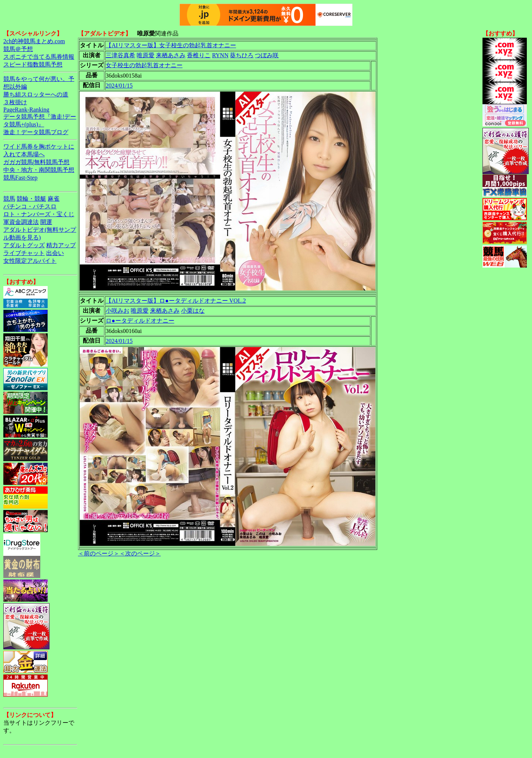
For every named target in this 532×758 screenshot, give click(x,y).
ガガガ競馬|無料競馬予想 (36, 162)
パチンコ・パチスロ (30, 206)
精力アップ (61, 245)
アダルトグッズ (24, 245)
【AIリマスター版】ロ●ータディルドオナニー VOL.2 (176, 301)
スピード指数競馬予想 (33, 64)
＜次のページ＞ (140, 553)
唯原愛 (146, 55)
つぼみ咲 (267, 55)
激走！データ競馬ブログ (36, 132)
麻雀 (54, 199)
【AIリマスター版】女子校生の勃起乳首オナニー (171, 45)
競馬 (9, 199)
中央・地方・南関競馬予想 (39, 170)
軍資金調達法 (21, 222)
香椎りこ (199, 55)
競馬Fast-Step (20, 178)
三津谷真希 (120, 55)
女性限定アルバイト (30, 261)
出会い (55, 253)
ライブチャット (24, 253)
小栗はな (193, 311)
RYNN (220, 55)
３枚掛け (15, 102)
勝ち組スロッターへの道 (36, 94)
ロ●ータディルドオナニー (140, 321)
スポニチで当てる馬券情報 (39, 57)
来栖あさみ (171, 55)
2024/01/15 (119, 86)
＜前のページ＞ (99, 553)
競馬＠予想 (18, 49)
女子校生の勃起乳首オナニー (144, 65)
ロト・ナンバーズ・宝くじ (39, 214)
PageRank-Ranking (26, 110)
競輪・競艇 (31, 199)
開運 (46, 222)
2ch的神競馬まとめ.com (34, 41)
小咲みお (117, 311)
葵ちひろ (242, 55)
